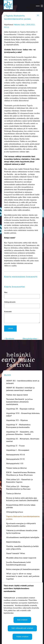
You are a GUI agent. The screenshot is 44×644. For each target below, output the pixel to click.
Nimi (6, 293)
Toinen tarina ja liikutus (16, 468)
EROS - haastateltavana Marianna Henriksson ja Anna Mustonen (21, 474)
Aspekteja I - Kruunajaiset (18, 450)
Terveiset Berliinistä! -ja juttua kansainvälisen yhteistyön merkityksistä (19, 402)
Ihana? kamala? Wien (16, 554)
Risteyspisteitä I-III (15, 464)
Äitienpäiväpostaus (30, 339)
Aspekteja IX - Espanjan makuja (20, 409)
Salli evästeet (22, 620)
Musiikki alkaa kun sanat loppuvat (21, 558)
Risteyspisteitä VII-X (15, 455)
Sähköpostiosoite (10, 302)
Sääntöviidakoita (13, 542)
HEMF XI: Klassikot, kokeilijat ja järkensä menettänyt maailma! (20, 389)
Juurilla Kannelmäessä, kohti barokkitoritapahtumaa (18, 564)
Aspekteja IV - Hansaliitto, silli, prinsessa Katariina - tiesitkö (20, 433)
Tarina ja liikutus (13, 494)
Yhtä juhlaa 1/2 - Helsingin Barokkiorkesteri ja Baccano (18, 488)
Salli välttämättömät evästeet (22, 628)
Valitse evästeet (22, 637)
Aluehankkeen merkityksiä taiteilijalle (23, 538)
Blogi (7, 375)
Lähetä (10, 328)
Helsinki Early (19, 25)
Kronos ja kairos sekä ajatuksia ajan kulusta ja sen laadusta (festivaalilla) (22, 499)
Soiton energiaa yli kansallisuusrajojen (23, 569)
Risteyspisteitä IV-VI (15, 459)
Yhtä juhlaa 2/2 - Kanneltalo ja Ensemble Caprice (19, 481)
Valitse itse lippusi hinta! (17, 395)
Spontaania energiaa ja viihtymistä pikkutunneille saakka (21, 525)
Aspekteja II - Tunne (15, 446)
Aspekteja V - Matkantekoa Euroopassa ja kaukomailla (18, 426)
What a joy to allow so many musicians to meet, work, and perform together (23, 576)
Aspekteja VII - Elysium (17, 420)
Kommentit (8, 312)
